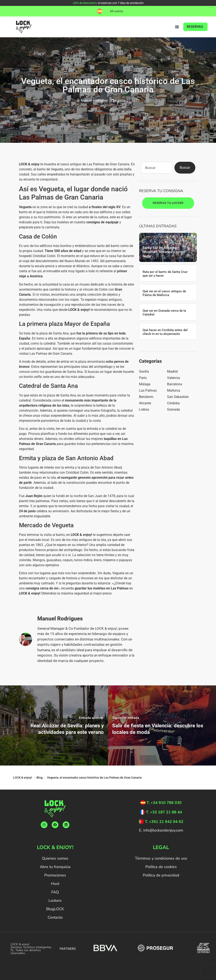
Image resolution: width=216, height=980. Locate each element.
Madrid (172, 371)
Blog (40, 778)
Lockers (55, 900)
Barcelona (175, 384)
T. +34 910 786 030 (164, 803)
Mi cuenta (117, 11)
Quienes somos (55, 858)
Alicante (145, 403)
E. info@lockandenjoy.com (161, 830)
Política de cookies (161, 867)
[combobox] (157, 168)
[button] (100, 11)
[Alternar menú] (177, 27)
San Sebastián (178, 397)
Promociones (55, 875)
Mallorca (174, 390)
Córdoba (173, 403)
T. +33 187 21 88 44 (164, 812)
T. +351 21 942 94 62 (164, 822)
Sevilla (144, 371)
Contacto (55, 917)
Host (55, 884)
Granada (173, 409)
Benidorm (146, 397)
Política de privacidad (161, 875)
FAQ (55, 892)
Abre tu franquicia (55, 867)
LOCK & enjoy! (23, 778)
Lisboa (144, 409)
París (143, 378)
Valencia (173, 378)
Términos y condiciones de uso (161, 858)
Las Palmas (148, 390)
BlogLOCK (55, 909)
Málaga (145, 384)
